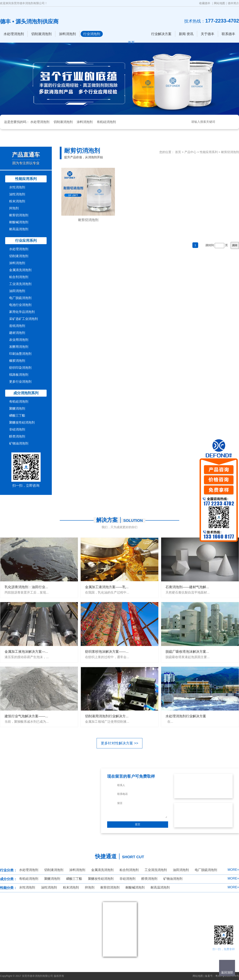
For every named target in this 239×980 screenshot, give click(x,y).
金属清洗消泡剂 (20, 270)
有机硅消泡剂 (106, 122)
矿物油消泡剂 (19, 443)
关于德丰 (208, 34)
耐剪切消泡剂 (19, 215)
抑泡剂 (14, 208)
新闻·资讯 (186, 34)
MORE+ (233, 870)
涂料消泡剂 (67, 34)
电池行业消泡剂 (20, 305)
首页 (178, 152)
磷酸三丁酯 (17, 415)
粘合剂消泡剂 (19, 277)
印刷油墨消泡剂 (20, 354)
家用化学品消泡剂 (22, 312)
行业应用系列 (26, 241)
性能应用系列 (26, 179)
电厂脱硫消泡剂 (20, 298)
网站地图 (219, 3)
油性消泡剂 (17, 194)
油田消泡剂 (17, 291)
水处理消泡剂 (14, 34)
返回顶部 (227, 972)
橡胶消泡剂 (17, 361)
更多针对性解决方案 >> (119, 743)
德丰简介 (233, 3)
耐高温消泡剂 (19, 229)
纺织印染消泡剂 (20, 368)
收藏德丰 (205, 3)
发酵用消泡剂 (19, 347)
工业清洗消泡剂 (20, 284)
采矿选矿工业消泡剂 (24, 319)
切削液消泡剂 (41, 34)
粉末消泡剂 (17, 201)
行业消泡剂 (92, 34)
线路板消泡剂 (19, 375)
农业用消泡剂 (19, 340)
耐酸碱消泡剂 (19, 222)
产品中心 (190, 152)
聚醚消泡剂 (17, 408)
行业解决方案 (161, 34)
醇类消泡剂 (17, 436)
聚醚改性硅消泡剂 (22, 422)
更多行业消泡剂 (20, 382)
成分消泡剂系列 (26, 393)
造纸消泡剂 (17, 326)
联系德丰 (228, 34)
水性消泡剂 (17, 187)
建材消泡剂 (17, 333)
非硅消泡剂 (17, 429)
